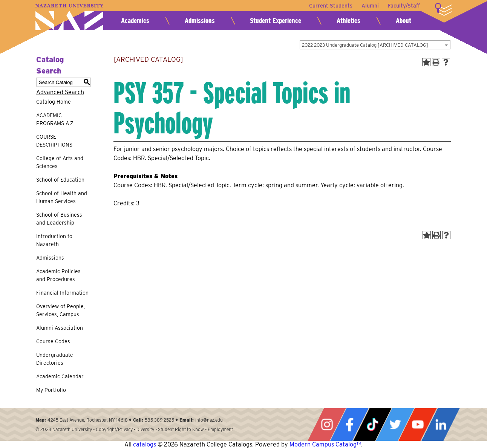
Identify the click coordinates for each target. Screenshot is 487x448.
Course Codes (53, 341)
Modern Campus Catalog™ (325, 444)
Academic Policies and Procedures (58, 275)
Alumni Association (60, 328)
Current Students (331, 6)
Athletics (348, 21)
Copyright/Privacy (114, 429)
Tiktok (372, 424)
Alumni (370, 6)
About (404, 21)
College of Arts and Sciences (60, 162)
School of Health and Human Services (62, 197)
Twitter (395, 424)
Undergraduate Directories (55, 359)
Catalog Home (54, 102)
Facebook (349, 424)
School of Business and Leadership (59, 219)
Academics (135, 21)
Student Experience (276, 21)
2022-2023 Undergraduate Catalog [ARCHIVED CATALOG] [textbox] (365, 45)
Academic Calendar (60, 376)
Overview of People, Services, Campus (60, 310)
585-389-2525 (159, 420)
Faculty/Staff (404, 6)
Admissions (200, 21)
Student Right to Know (181, 429)
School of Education (60, 180)
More (443, 9)
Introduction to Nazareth (54, 240)
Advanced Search (60, 92)
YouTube (418, 424)
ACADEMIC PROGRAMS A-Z (55, 119)
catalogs (145, 444)
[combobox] (375, 45)
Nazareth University (69, 17)
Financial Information (62, 293)
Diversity (145, 429)
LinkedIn (441, 424)
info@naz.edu (209, 420)
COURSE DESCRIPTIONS (54, 141)
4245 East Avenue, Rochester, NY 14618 (88, 420)
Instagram (327, 424)
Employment (220, 429)
